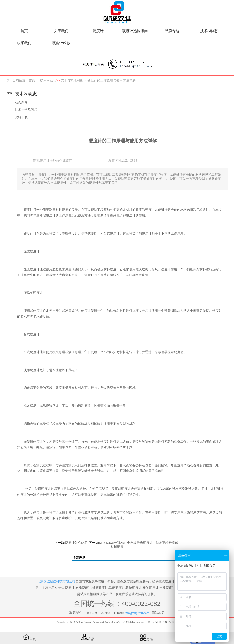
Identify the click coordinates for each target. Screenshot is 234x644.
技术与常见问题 (72, 80)
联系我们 (24, 43)
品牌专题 (172, 31)
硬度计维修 (61, 43)
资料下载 (21, 117)
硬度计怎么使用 (76, 543)
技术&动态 (209, 31)
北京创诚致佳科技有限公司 (56, 581)
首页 (24, 31)
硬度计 (98, 31)
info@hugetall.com (137, 613)
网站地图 (158, 613)
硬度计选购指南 (135, 31)
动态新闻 (21, 102)
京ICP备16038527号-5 (162, 622)
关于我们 (61, 31)
